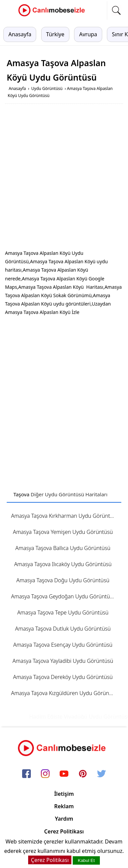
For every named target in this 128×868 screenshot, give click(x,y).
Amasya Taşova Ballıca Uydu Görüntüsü (63, 548)
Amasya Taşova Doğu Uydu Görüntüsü (63, 580)
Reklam (64, 806)
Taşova (21, 494)
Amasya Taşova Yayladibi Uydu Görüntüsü (63, 661)
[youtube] (64, 774)
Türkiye (55, 34)
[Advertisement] (64, 178)
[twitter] (102, 774)
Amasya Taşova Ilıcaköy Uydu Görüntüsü (63, 564)
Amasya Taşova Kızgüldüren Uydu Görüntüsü (65, 693)
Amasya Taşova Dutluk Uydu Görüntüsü (63, 629)
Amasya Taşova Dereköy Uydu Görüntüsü (63, 677)
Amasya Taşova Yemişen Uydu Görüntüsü (63, 532)
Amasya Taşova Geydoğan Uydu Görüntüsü (63, 596)
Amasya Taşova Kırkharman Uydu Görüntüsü (65, 516)
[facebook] (26, 774)
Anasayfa (20, 34)
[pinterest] (83, 774)
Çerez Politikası (64, 831)
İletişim (64, 794)
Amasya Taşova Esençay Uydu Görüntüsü (63, 645)
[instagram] (45, 774)
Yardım (64, 819)
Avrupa (88, 34)
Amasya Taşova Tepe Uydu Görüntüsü (63, 612)
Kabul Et (86, 860)
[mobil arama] (116, 10)
